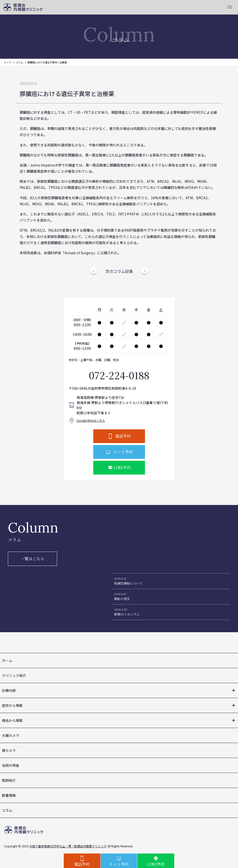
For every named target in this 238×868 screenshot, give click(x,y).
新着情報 (9, 795)
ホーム (7, 660)
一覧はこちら (32, 559)
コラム (19, 62)
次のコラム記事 (119, 271)
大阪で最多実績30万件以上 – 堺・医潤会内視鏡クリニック (68, 846)
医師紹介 (9, 780)
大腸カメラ (11, 735)
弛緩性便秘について (128, 583)
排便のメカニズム (127, 614)
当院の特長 (11, 765)
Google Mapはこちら (91, 420)
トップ (8, 62)
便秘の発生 (122, 599)
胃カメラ (9, 750)
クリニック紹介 (14, 675)
